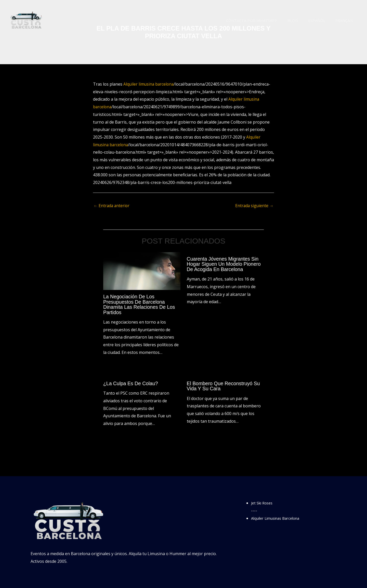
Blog (299, 20)
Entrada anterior (112, 206)
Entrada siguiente (254, 206)
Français (345, 20)
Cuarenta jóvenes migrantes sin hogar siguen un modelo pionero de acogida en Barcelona (225, 264)
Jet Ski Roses (263, 503)
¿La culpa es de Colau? (131, 383)
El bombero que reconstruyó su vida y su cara (225, 386)
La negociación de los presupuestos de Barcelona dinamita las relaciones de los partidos (140, 305)
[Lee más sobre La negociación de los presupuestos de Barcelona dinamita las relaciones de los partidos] (142, 271)
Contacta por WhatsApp (261, 20)
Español (320, 20)
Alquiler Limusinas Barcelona (279, 518)
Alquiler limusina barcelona (149, 84)
